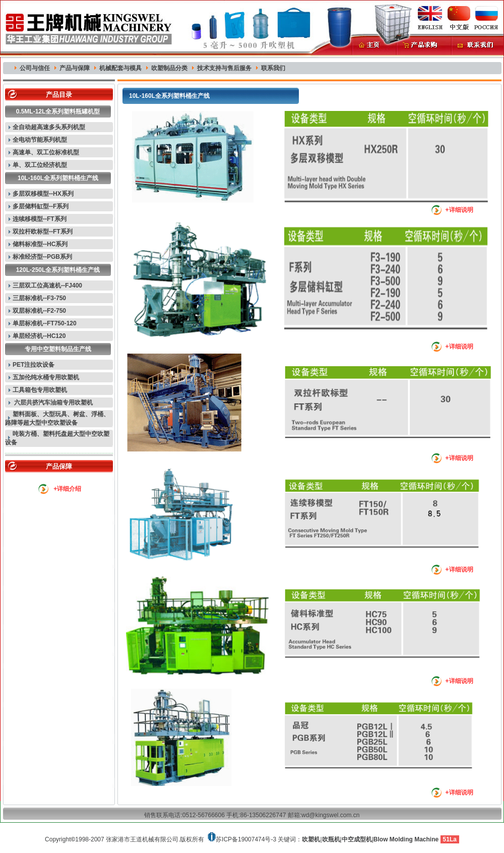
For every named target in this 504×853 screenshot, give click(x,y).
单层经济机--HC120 (39, 336)
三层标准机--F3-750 (39, 298)
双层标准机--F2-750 (39, 311)
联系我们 (273, 68)
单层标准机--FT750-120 (45, 323)
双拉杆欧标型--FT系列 (43, 232)
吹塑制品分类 (169, 68)
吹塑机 (311, 839)
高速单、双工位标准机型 (46, 152)
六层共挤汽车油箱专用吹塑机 (53, 403)
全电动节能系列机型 (40, 140)
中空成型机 (357, 839)
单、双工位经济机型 (40, 165)
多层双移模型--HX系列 (43, 194)
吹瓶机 (331, 839)
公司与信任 (35, 68)
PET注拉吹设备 (34, 365)
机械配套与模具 (120, 68)
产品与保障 (75, 68)
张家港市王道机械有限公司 (142, 839)
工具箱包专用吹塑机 (40, 390)
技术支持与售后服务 (224, 68)
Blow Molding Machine (406, 839)
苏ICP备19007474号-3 (246, 839)
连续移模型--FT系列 (40, 219)
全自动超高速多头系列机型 (49, 127)
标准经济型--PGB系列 (42, 257)
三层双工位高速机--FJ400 (47, 286)
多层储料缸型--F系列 (41, 206)
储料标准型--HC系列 (40, 244)
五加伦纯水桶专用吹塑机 (46, 377)
